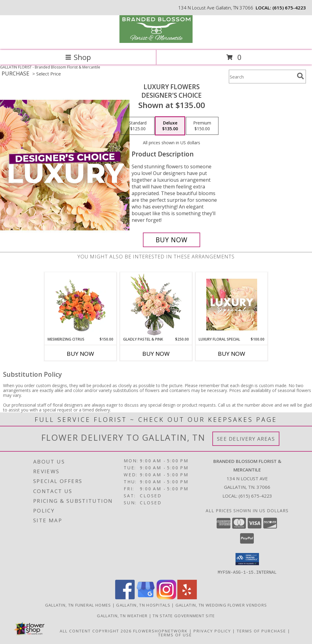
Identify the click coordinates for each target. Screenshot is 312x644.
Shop (78, 57)
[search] (300, 76)
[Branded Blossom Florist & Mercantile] (156, 41)
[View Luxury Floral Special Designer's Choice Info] (232, 304)
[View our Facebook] (125, 597)
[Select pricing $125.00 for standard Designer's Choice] (138, 126)
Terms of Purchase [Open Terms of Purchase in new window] (261, 631)
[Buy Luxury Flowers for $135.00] (172, 240)
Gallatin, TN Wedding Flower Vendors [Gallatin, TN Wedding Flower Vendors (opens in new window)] (221, 605)
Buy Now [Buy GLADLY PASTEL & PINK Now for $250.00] (156, 354)
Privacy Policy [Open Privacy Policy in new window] (212, 631)
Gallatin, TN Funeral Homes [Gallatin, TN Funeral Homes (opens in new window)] (78, 605)
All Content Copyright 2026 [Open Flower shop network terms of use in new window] (96, 631)
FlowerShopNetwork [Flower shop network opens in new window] (160, 631)
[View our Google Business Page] (146, 597)
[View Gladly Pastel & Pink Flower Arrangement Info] (156, 304)
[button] (247, 559)
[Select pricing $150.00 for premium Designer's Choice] (202, 126)
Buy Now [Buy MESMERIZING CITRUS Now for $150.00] (80, 354)
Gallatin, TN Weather (122, 615)
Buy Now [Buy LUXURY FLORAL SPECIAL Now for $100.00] (232, 354)
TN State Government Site (184, 615)
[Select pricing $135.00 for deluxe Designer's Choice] (170, 126)
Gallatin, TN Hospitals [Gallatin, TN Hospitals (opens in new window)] (143, 605)
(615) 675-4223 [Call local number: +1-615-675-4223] (289, 8)
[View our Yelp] (187, 597)
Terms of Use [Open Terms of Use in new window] (175, 635)
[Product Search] (262, 77)
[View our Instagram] (166, 597)
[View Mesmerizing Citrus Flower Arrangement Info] (81, 304)
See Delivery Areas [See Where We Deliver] (246, 439)
